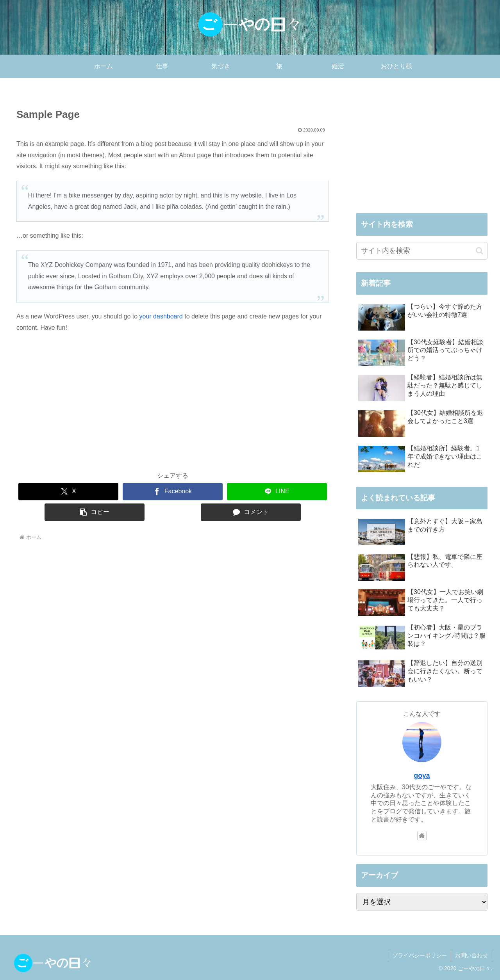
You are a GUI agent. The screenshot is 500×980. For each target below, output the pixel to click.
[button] (95, 512)
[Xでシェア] (68, 492)
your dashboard (161, 316)
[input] (422, 251)
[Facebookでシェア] (173, 492)
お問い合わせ (471, 955)
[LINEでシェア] (277, 492)
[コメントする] (251, 512)
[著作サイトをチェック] (422, 836)
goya (422, 775)
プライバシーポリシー (420, 955)
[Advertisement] (173, 407)
